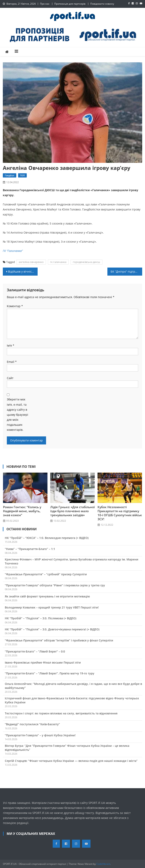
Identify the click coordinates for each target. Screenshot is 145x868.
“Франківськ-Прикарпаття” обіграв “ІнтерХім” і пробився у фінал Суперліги (59, 640)
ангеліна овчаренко (31, 262)
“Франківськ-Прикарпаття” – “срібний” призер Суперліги (46, 574)
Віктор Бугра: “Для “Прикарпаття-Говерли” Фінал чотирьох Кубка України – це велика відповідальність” (67, 748)
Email (12, 362)
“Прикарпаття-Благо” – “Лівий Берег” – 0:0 (35, 651)
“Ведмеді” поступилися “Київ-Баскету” (32, 724)
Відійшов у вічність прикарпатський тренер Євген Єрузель (23, 271)
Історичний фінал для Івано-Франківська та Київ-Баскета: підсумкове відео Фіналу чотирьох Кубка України (72, 700)
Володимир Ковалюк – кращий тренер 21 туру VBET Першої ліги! (52, 607)
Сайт (10, 378)
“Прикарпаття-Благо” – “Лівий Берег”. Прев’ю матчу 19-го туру (50, 673)
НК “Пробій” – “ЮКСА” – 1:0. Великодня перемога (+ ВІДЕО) (47, 538)
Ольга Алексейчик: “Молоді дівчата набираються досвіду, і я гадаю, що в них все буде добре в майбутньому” (73, 686)
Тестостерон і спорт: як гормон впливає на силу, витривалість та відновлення (61, 713)
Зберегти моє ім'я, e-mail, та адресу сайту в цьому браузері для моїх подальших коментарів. (17, 415)
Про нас (45, 4)
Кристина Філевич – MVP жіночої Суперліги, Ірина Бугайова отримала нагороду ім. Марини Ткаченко (72, 561)
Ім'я (11, 345)
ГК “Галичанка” (13, 251)
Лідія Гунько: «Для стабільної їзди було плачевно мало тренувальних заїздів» (72, 511)
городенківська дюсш (86, 262)
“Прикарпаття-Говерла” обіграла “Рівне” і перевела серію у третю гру (55, 585)
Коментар (15, 306)
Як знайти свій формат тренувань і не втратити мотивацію (47, 596)
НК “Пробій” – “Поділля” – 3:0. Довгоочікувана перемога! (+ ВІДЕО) (52, 629)
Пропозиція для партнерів (70, 4)
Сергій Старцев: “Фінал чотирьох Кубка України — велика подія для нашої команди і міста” (71, 761)
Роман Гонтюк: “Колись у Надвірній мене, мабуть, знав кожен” (22, 511)
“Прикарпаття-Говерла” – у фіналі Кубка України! (40, 735)
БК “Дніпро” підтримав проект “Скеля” (126, 271)
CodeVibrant (103, 864)
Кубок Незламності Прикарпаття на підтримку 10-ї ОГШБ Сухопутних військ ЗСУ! (120, 513)
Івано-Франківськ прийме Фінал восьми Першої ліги (43, 662)
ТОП (22, 175)
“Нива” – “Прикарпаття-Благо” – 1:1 (30, 549)
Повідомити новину (102, 4)
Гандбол (10, 175)
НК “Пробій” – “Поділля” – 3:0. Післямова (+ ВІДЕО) (41, 618)
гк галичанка (58, 262)
